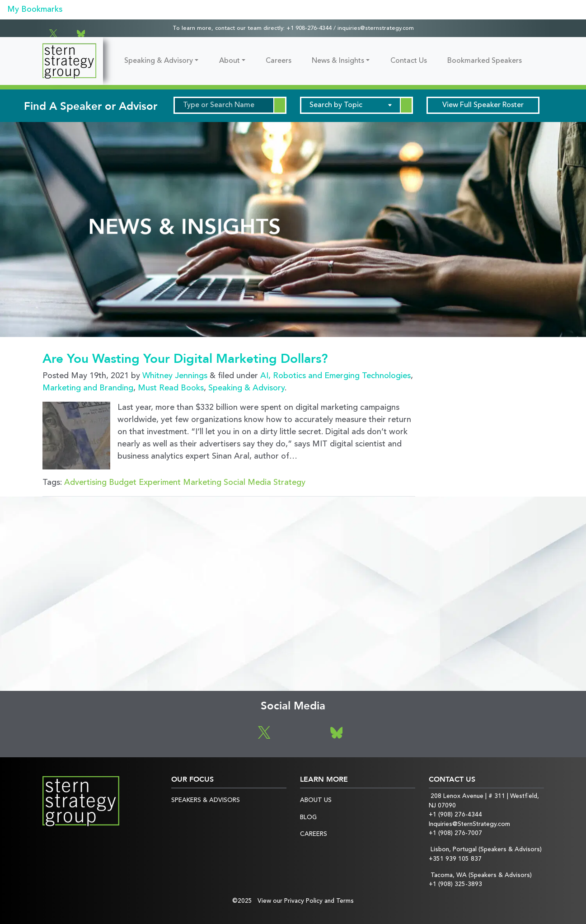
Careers (279, 61)
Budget (123, 483)
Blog (308, 818)
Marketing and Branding (88, 388)
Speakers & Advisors (206, 800)
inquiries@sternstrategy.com (376, 28)
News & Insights (338, 61)
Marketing (202, 483)
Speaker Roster (483, 105)
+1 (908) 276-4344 (455, 815)
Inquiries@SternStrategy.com (469, 824)
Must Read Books (171, 388)
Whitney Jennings (175, 376)
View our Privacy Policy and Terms (306, 901)
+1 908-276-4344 (309, 28)
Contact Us (409, 61)
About (230, 61)
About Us (316, 800)
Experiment (160, 483)
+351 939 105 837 (455, 859)
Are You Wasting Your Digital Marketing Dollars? (185, 359)
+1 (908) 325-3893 (455, 884)
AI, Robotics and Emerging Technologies (335, 376)
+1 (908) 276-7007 (455, 833)
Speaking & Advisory (159, 61)
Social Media (247, 483)
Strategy (289, 483)
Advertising (85, 483)
